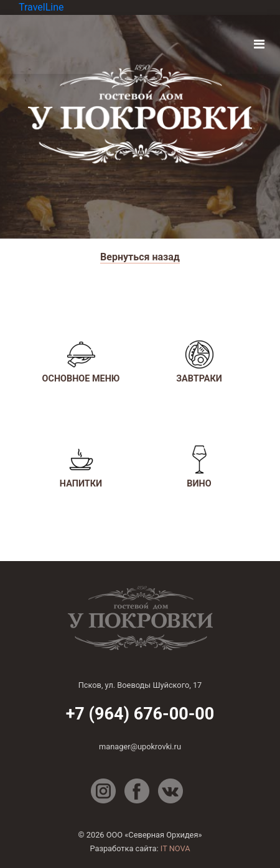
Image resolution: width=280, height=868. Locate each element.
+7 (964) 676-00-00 (140, 714)
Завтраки (199, 362)
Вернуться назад (140, 257)
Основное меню (81, 362)
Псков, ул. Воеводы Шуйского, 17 (140, 685)
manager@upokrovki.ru (140, 747)
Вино (199, 467)
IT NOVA (175, 848)
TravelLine (41, 7)
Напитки (81, 467)
